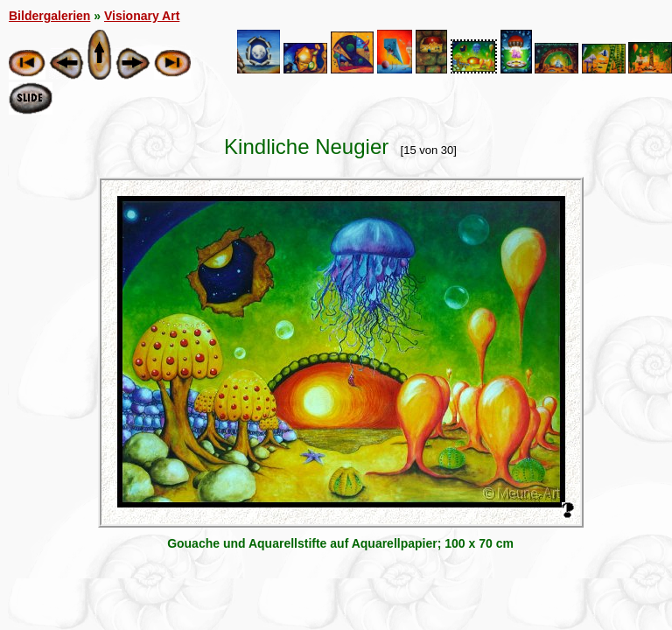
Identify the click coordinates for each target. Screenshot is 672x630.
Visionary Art (142, 16)
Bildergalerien (49, 16)
